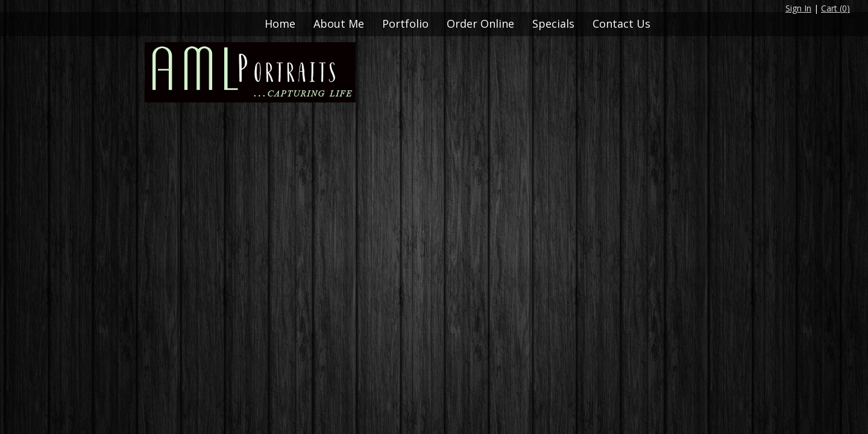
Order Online (480, 24)
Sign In (798, 8)
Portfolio (405, 24)
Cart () (835, 8)
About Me (339, 24)
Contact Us (621, 24)
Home (280, 24)
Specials (553, 24)
